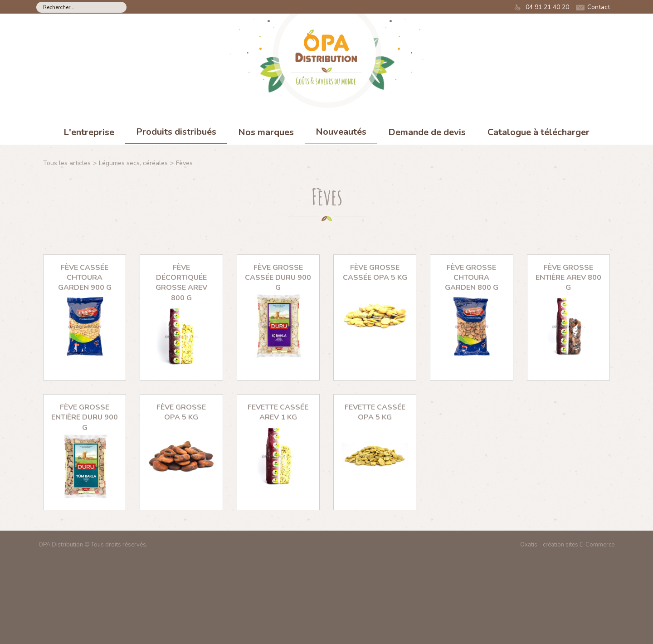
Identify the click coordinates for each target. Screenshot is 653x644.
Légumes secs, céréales (133, 163)
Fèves (184, 163)
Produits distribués (176, 132)
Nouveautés (341, 132)
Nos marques (266, 132)
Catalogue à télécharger (538, 132)
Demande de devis (427, 132)
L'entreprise (89, 132)
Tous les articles (67, 163)
